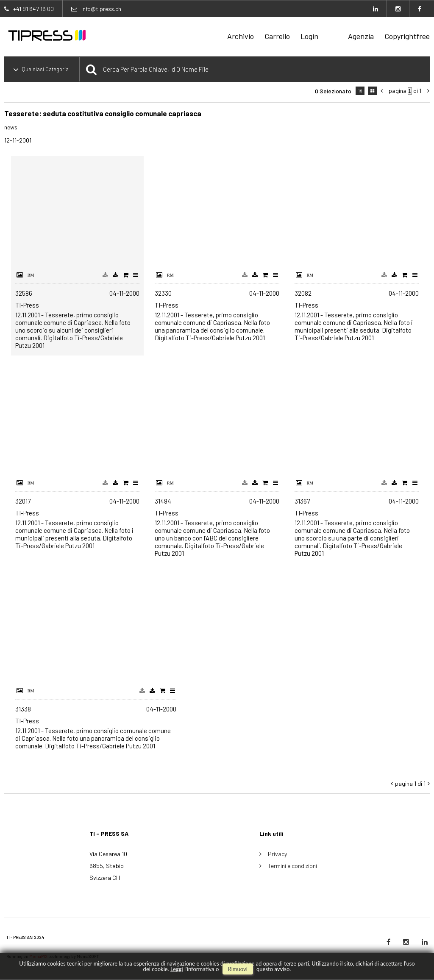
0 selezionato (333, 91)
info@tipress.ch (101, 9)
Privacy (277, 854)
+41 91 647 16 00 (33, 9)
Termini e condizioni (292, 866)
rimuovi (238, 969)
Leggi (177, 969)
